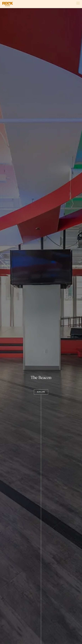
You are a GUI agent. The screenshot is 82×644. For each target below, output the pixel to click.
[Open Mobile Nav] (78, 3)
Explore (41, 392)
